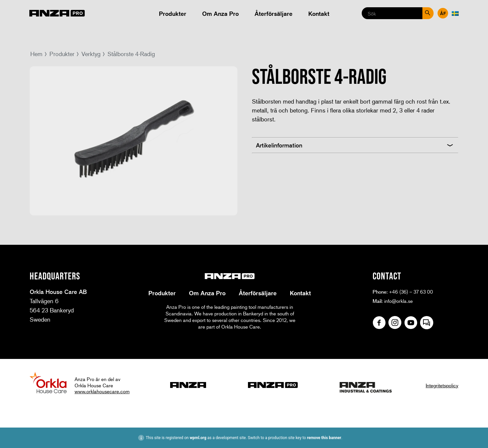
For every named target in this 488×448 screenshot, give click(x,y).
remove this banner (324, 438)
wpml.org (198, 438)
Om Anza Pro (220, 14)
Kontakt (319, 14)
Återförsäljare (274, 14)
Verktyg (91, 54)
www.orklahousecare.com (102, 391)
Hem (36, 54)
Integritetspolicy (442, 385)
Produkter (173, 14)
